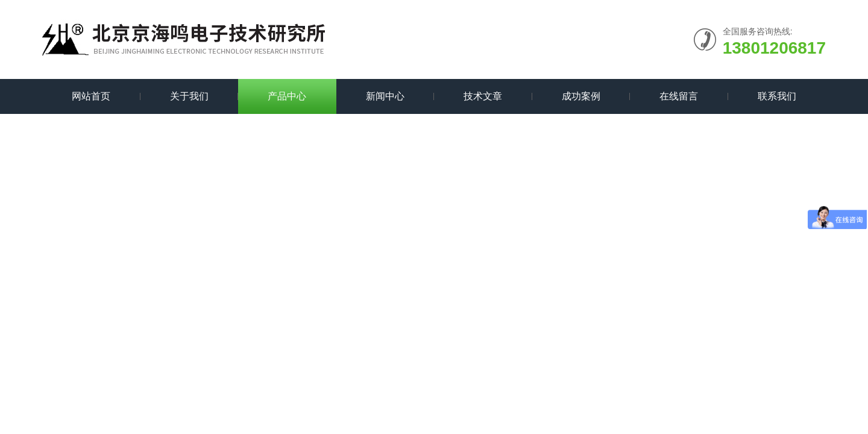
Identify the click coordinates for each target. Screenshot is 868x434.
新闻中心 (385, 96)
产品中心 (287, 96)
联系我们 (777, 96)
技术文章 (483, 96)
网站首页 (91, 96)
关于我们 (189, 96)
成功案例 (581, 96)
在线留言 (679, 96)
